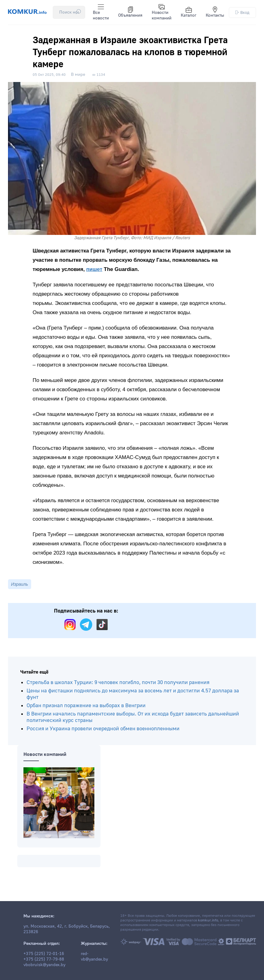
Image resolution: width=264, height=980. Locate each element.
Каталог (189, 12)
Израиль (20, 584)
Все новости (101, 12)
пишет (94, 269)
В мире (78, 75)
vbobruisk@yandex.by (44, 965)
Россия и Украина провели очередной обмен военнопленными (103, 729)
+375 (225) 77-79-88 (44, 959)
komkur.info (208, 920)
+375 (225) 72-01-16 (44, 954)
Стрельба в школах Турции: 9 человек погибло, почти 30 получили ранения (118, 682)
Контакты (215, 12)
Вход (242, 12)
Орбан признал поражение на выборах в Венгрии (86, 705)
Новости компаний (162, 12)
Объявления (130, 12)
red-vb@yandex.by (94, 957)
